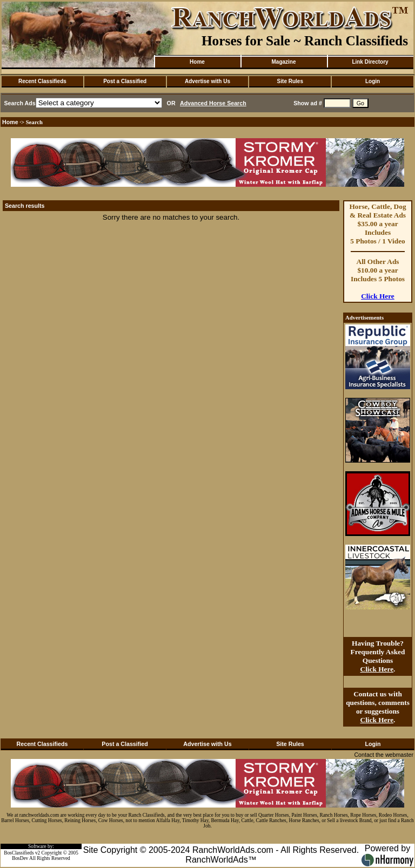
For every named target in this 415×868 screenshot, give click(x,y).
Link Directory (370, 62)
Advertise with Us (207, 81)
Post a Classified (125, 81)
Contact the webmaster (384, 755)
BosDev (20, 858)
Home (197, 62)
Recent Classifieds (42, 81)
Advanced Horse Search (213, 103)
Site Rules (290, 81)
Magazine (283, 62)
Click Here (378, 296)
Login (373, 81)
